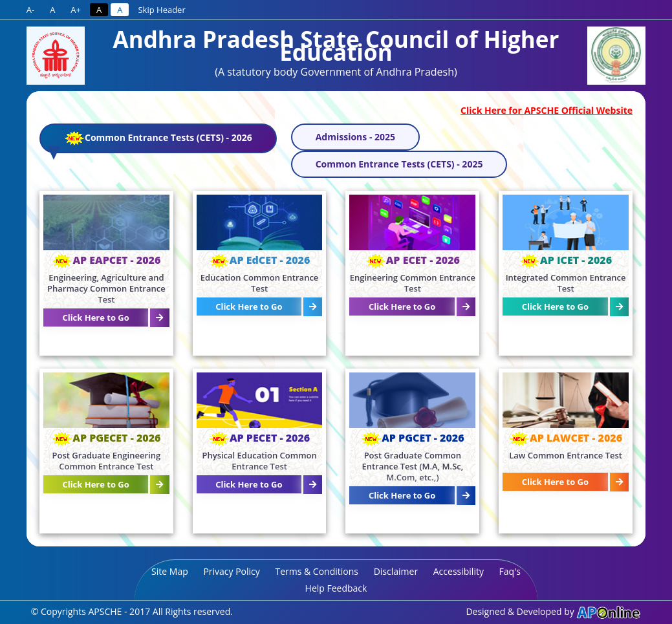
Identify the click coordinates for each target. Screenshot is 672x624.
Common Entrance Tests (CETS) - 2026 (150, 142)
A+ (76, 10)
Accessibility (459, 571)
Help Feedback (336, 588)
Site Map (170, 571)
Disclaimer (396, 571)
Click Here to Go (95, 317)
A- (30, 10)
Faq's (510, 571)
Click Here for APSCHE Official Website (547, 110)
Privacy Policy (231, 571)
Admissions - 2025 (355, 137)
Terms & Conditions (317, 571)
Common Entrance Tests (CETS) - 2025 (399, 164)
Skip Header (161, 10)
